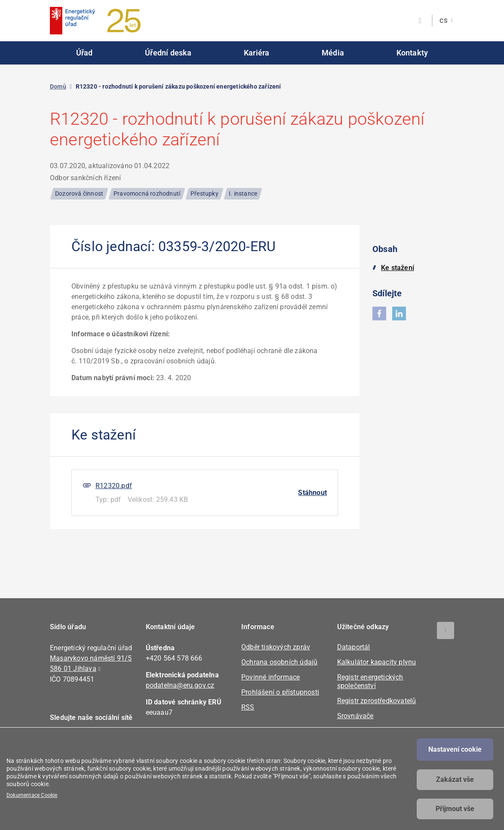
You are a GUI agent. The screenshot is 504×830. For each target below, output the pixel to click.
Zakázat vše (455, 779)
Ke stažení (398, 268)
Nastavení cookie (455, 749)
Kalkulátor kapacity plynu (377, 662)
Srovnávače (355, 716)
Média (333, 53)
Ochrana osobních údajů (279, 662)
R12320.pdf (114, 486)
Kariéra (257, 53)
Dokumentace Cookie (32, 795)
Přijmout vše (455, 809)
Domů (58, 86)
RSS (248, 707)
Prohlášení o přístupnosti (280, 692)
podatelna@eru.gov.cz (180, 685)
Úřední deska (168, 53)
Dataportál (354, 647)
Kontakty (412, 53)
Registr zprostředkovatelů (377, 701)
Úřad (85, 53)
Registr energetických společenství (370, 681)
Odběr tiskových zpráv (276, 647)
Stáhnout (312, 493)
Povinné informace (270, 677)
